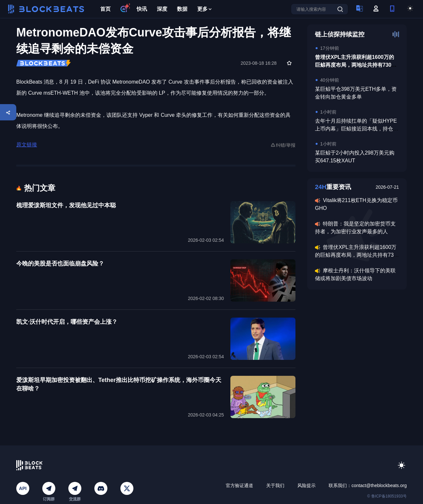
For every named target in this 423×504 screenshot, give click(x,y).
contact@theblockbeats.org (379, 485)
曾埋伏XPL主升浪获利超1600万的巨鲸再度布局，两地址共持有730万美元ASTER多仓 (356, 65)
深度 (162, 9)
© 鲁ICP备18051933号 (387, 496)
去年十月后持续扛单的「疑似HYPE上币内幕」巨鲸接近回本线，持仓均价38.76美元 (357, 129)
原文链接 (27, 145)
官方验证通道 (239, 485)
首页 (105, 9)
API (23, 488)
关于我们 (275, 485)
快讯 (142, 9)
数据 (182, 9)
